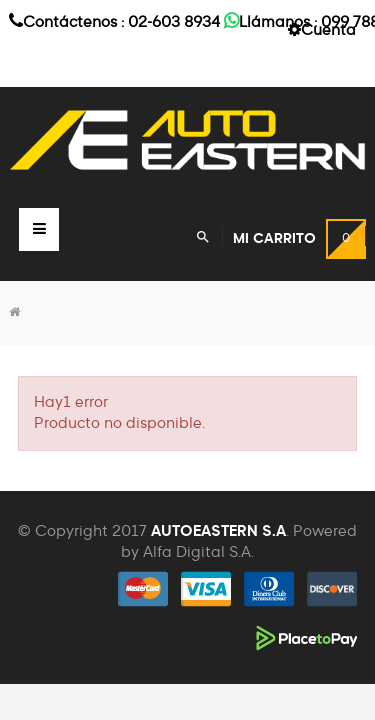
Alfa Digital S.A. (198, 552)
